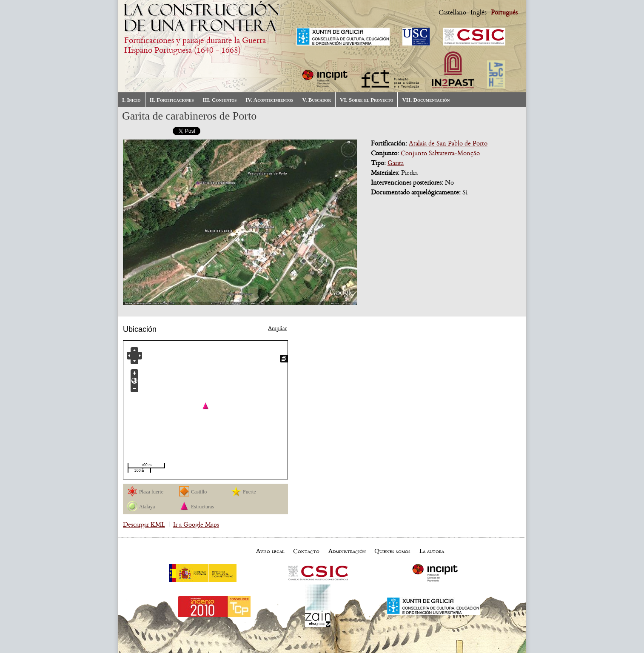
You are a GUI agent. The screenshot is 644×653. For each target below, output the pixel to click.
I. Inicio (131, 100)
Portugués (504, 12)
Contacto (306, 551)
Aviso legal (270, 551)
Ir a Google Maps (196, 525)
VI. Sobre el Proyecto (366, 100)
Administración (347, 551)
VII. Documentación (426, 100)
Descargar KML (144, 525)
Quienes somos (392, 551)
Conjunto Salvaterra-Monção (440, 153)
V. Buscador (317, 100)
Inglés (479, 12)
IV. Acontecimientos (269, 100)
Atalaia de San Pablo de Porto (448, 143)
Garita (396, 163)
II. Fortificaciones (172, 100)
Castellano (452, 12)
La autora (432, 551)
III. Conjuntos (219, 100)
